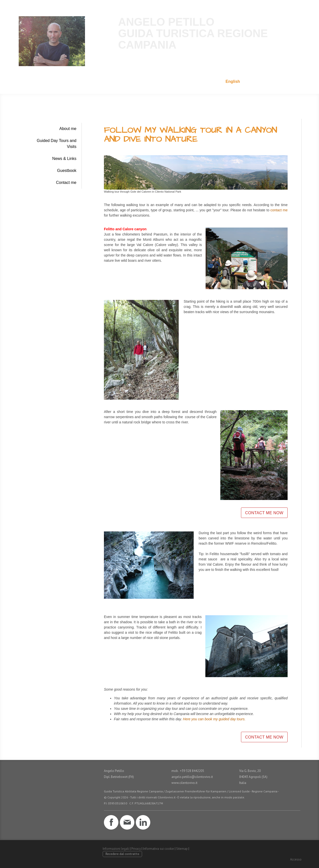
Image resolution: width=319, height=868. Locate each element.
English (233, 81)
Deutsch (189, 81)
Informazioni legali (116, 849)
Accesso (296, 859)
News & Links (64, 159)
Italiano (211, 81)
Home (168, 81)
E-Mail (253, 81)
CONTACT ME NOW (264, 513)
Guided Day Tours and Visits (57, 144)
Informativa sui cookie (159, 849)
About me (68, 129)
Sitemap (182, 849)
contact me (279, 210)
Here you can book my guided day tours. (214, 719)
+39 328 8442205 (282, 81)
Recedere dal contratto (122, 854)
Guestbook (67, 171)
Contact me (66, 183)
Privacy (136, 849)
